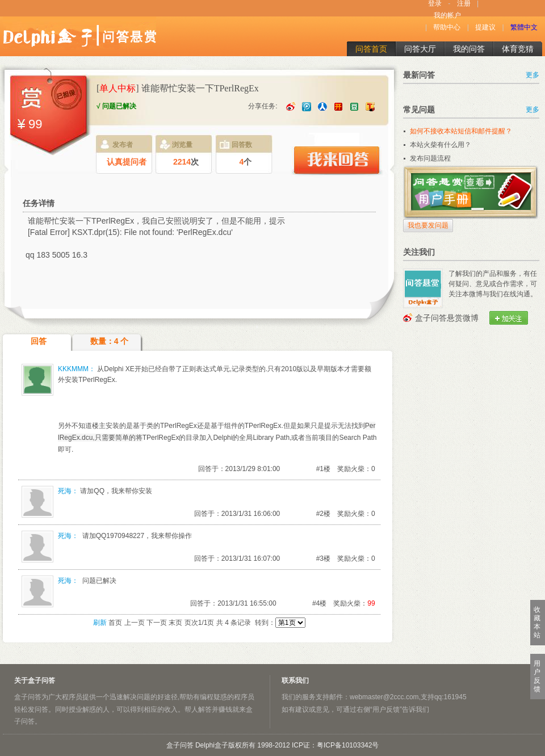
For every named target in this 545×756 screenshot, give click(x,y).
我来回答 (336, 161)
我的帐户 (447, 15)
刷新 (100, 623)
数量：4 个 (110, 341)
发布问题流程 (430, 158)
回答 (39, 341)
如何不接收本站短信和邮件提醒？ (461, 131)
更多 (533, 75)
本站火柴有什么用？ (441, 145)
